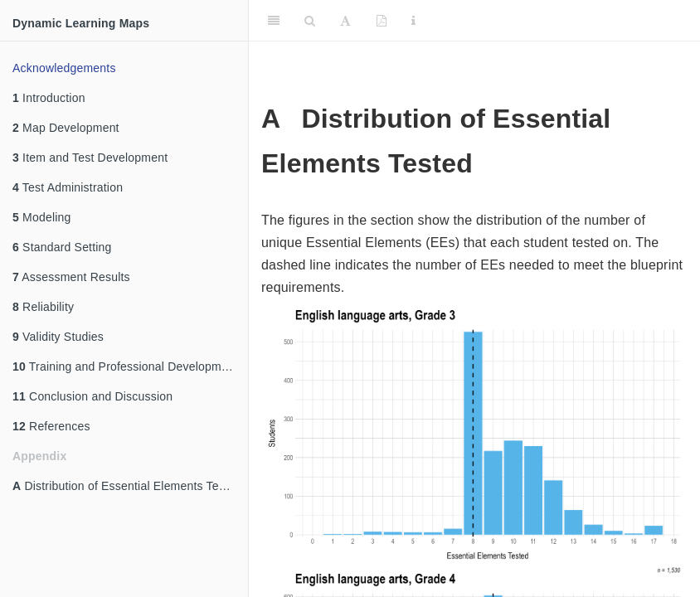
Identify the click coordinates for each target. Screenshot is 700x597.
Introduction (49, 98)
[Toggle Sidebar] (274, 21)
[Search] (310, 21)
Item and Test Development (90, 158)
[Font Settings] (345, 21)
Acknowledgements (64, 68)
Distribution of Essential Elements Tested (127, 486)
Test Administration (68, 187)
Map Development (66, 128)
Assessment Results (71, 277)
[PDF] (382, 21)
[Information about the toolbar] (413, 21)
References (51, 426)
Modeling (42, 217)
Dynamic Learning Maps (81, 23)
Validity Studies (58, 337)
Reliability (43, 307)
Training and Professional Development (125, 366)
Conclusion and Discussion (92, 396)
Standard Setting (62, 247)
